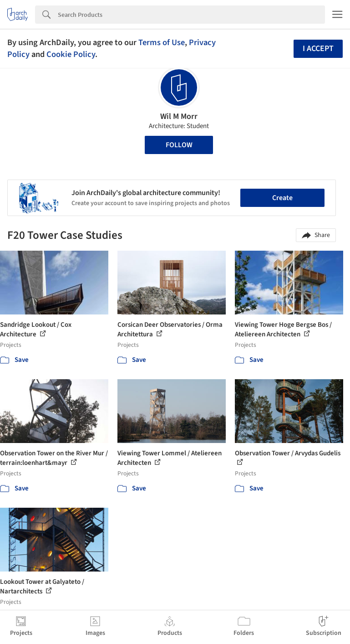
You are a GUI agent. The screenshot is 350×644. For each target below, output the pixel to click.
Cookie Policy (71, 54)
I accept (318, 49)
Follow (179, 145)
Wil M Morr (179, 116)
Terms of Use (162, 42)
